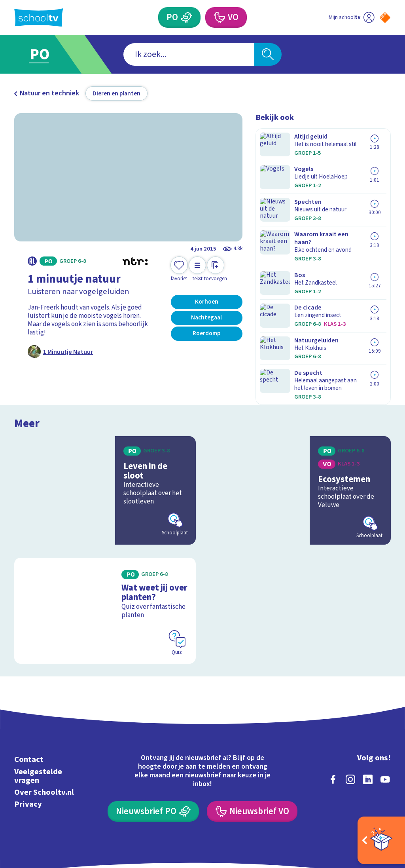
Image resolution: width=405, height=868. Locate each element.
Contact (29, 716)
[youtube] (385, 736)
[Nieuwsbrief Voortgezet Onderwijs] (252, 768)
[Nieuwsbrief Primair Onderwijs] (153, 768)
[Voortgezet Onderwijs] (219, 17)
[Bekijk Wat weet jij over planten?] (105, 570)
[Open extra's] (381, 840)
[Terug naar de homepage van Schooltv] (39, 18)
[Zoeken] (268, 54)
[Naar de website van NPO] (385, 18)
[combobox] (189, 54)
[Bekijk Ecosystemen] (300, 451)
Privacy (28, 761)
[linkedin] (368, 736)
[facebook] (333, 736)
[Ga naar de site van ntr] (379, 806)
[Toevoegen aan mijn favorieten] (179, 269)
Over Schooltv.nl (44, 749)
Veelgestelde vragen (38, 732)
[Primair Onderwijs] (186, 17)
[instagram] (350, 736)
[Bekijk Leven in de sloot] (105, 451)
